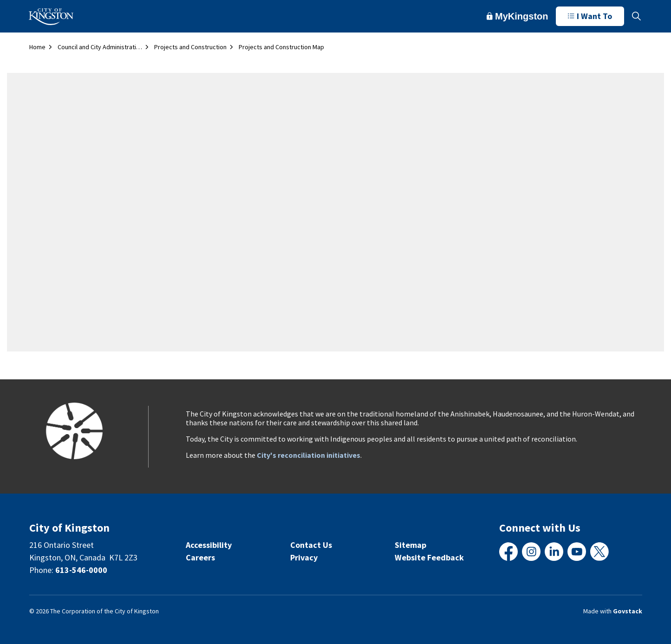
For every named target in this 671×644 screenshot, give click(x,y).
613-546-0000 (81, 570)
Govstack (628, 611)
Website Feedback (429, 557)
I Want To (590, 16)
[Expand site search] (637, 16)
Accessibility (209, 545)
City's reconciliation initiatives (309, 455)
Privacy (304, 557)
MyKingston (517, 16)
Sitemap (410, 545)
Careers (200, 557)
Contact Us (311, 545)
